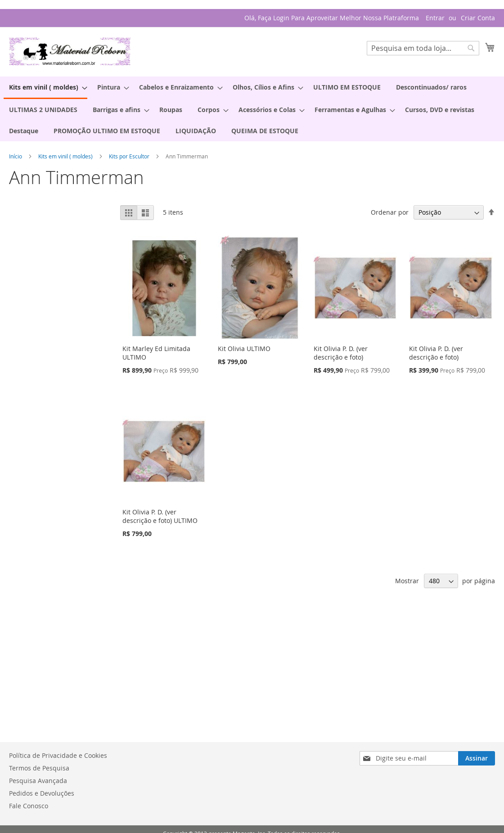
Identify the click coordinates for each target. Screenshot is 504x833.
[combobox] (423, 48)
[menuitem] (45, 88)
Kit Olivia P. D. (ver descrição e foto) (341, 353)
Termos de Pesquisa (39, 768)
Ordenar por (390, 212)
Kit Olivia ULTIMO (244, 349)
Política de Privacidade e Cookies (58, 755)
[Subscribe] (477, 758)
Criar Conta (478, 18)
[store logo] (70, 51)
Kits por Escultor (130, 156)
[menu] (252, 109)
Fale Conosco (29, 806)
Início (16, 156)
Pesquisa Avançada (38, 781)
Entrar (435, 18)
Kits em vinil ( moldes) (66, 156)
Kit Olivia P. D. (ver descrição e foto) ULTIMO (160, 516)
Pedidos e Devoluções (42, 793)
